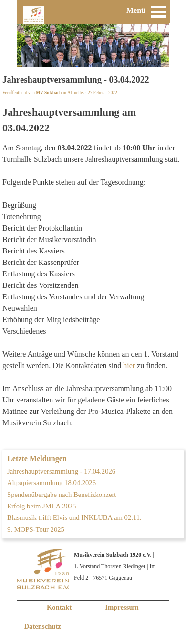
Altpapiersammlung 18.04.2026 (52, 483)
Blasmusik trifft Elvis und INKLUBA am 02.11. (74, 517)
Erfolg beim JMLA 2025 (42, 506)
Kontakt (59, 607)
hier (129, 365)
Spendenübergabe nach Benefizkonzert (62, 495)
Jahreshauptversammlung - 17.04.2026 (61, 471)
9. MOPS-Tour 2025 (36, 529)
